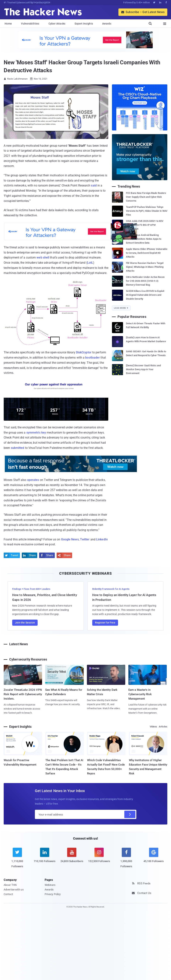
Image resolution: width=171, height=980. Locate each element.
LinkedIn (102, 539)
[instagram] (99, 857)
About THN (10, 885)
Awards (107, 24)
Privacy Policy (53, 894)
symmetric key (36, 433)
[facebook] (126, 860)
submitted (18, 448)
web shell (43, 257)
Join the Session (25, 623)
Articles (163, 727)
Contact (8, 894)
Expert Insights (84, 24)
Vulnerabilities (30, 24)
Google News (70, 539)
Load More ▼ (121, 308)
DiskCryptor (84, 352)
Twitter (85, 539)
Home (8, 24)
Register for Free (105, 623)
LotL (90, 263)
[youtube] (72, 857)
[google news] (154, 856)
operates (33, 480)
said (94, 185)
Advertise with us (14, 890)
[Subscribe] (130, 814)
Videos (153, 727)
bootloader (93, 358)
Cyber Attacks (57, 24)
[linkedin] (45, 857)
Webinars (50, 885)
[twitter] (17, 860)
